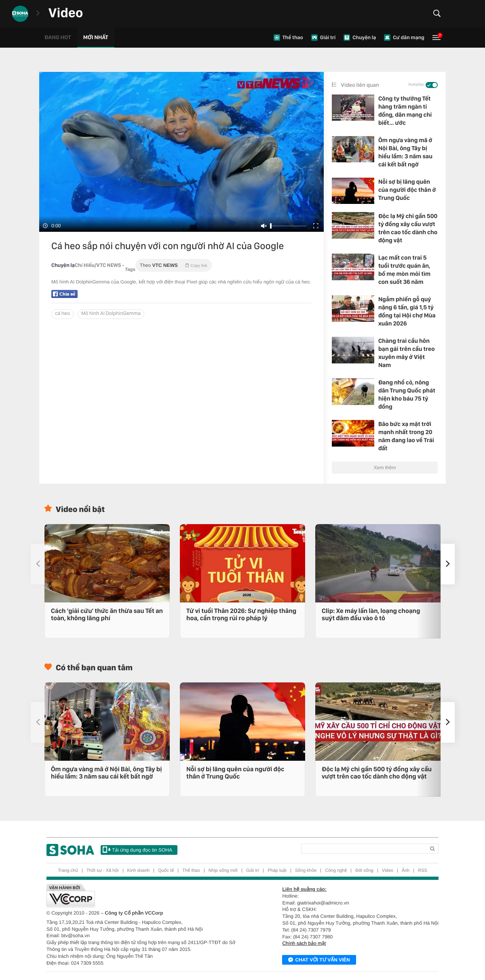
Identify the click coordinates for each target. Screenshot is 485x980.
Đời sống (364, 871)
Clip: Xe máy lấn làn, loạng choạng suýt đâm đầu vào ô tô (371, 615)
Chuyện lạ (63, 265)
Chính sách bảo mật (304, 943)
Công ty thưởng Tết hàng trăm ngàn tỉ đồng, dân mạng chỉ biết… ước (405, 111)
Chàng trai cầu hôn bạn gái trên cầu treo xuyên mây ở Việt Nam (407, 353)
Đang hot (58, 38)
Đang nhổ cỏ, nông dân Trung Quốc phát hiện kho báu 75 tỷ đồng (407, 395)
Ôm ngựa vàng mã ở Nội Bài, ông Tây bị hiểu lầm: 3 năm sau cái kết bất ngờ (405, 152)
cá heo (62, 314)
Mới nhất (96, 38)
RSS (423, 871)
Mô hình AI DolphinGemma (111, 314)
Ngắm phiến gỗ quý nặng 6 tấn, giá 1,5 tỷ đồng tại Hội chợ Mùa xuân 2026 (407, 311)
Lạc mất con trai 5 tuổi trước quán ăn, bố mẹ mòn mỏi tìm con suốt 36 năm (404, 270)
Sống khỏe (306, 871)
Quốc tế (166, 871)
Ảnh (406, 871)
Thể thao (191, 871)
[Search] (363, 849)
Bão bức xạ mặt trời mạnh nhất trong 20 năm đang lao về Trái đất (406, 436)
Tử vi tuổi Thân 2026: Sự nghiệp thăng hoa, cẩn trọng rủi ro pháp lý (241, 615)
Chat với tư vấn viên (319, 960)
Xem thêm (385, 468)
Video (388, 871)
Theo (174, 265)
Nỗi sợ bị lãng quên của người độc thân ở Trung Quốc (407, 190)
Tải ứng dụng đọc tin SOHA (137, 850)
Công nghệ (336, 871)
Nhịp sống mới (223, 871)
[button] (448, 564)
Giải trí (253, 871)
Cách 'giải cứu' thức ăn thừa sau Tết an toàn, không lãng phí (107, 615)
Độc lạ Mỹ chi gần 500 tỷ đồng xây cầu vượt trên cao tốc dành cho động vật (408, 228)
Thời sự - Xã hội (103, 871)
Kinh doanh (139, 871)
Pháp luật (277, 871)
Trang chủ (68, 871)
